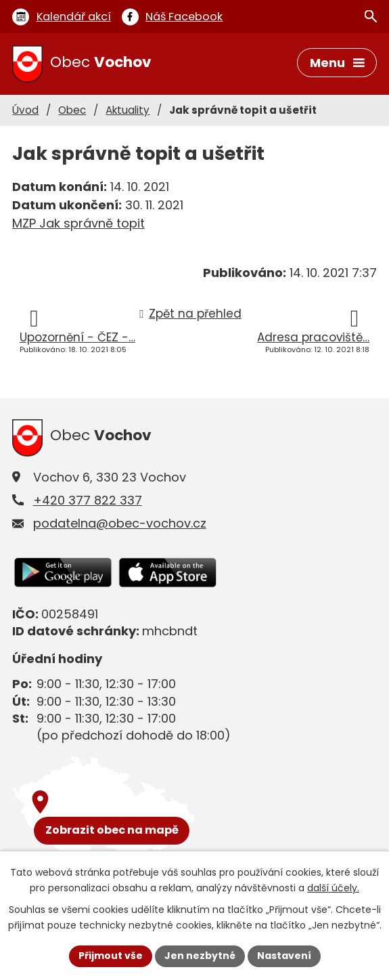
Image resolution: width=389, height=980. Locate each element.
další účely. (333, 888)
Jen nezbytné (200, 956)
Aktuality (128, 110)
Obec (72, 110)
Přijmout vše (111, 956)
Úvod (25, 110)
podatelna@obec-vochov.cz (120, 523)
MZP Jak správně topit (78, 223)
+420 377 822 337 (88, 500)
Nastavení (284, 956)
